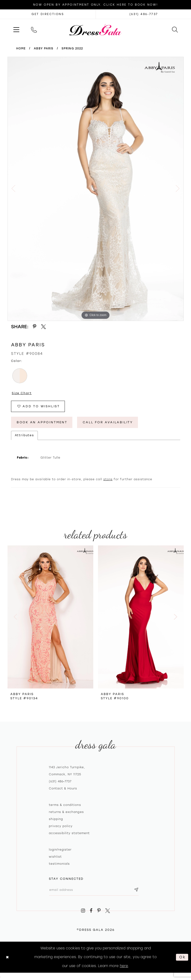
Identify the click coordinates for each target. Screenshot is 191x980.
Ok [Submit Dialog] (183, 957)
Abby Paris (44, 48)
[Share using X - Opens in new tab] (43, 327)
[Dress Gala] (95, 29)
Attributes (25, 435)
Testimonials (59, 864)
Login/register (60, 850)
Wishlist (55, 857)
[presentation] (50, 617)
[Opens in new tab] (48, 14)
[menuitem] (16, 30)
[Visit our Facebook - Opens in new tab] (91, 911)
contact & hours (63, 788)
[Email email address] (94, 890)
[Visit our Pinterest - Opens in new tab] (99, 911)
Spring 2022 (72, 48)
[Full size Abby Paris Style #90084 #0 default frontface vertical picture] (96, 189)
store (108, 479)
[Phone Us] (34, 30)
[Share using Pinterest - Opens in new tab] (35, 327)
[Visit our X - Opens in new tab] (108, 911)
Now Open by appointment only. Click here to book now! (95, 5)
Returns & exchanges (66, 812)
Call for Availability (108, 422)
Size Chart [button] (22, 393)
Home (21, 48)
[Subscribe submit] (136, 890)
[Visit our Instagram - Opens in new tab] (83, 911)
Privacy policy (61, 826)
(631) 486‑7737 (60, 781)
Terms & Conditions (65, 805)
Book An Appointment (42, 422)
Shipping (56, 819)
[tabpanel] (96, 189)
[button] (16, 30)
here (124, 966)
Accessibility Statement (69, 833)
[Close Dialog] (7, 957)
